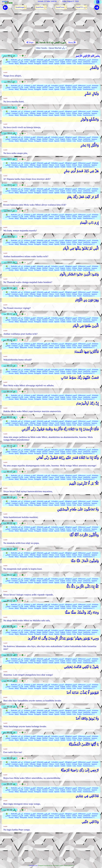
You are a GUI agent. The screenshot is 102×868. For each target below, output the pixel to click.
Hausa (80, 62)
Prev (30, 42)
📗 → (8, 60)
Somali (51, 63)
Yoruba (79, 63)
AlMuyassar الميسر (84, 60)
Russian (45, 63)
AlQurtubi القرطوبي (43, 60)
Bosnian (45, 62)
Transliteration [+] (89, 63)
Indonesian (87, 62)
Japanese (94, 62)
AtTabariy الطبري (30, 60)
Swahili (63, 63)
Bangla (39, 62)
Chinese (51, 62)
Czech (57, 62)
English (63, 62)
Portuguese (38, 63)
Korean (11, 63)
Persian (31, 63)
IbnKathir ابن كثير (17, 60)
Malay (17, 63)
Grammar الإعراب (17, 62)
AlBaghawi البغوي (71, 60)
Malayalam (24, 63)
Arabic (26, 62)
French (68, 62)
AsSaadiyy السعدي (57, 60)
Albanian (33, 62)
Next (72, 42)
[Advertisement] (51, 26)
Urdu (74, 63)
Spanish (57, 63)
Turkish (69, 63)
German (74, 62)
